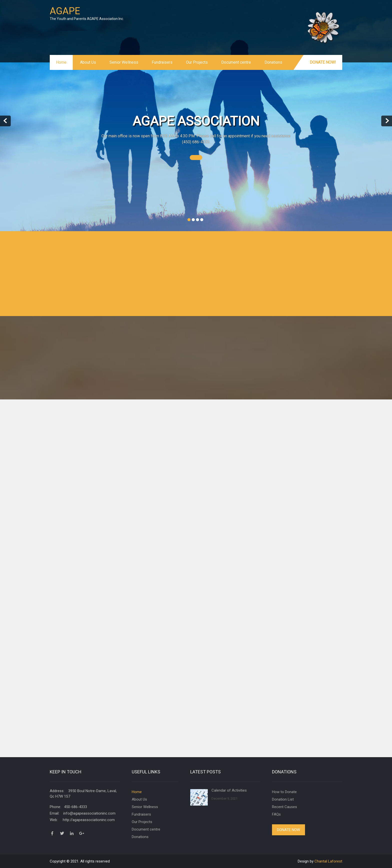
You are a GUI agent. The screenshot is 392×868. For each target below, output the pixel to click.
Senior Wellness (124, 62)
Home (61, 62)
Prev (5, 121)
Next (387, 121)
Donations (273, 62)
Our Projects (197, 62)
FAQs (276, 814)
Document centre (236, 62)
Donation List (283, 799)
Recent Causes (284, 807)
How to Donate (284, 792)
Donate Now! (323, 62)
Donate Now (288, 830)
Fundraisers (162, 62)
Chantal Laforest (328, 861)
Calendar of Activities (229, 790)
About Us (88, 62)
